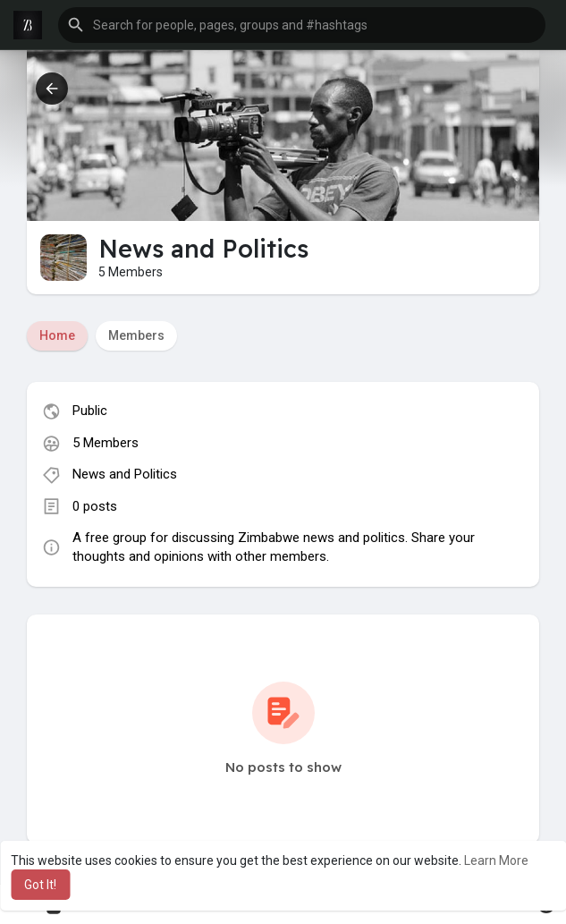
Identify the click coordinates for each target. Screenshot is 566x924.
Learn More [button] (496, 860)
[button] (302, 25)
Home (57, 335)
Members (136, 335)
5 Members (106, 443)
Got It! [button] (40, 885)
